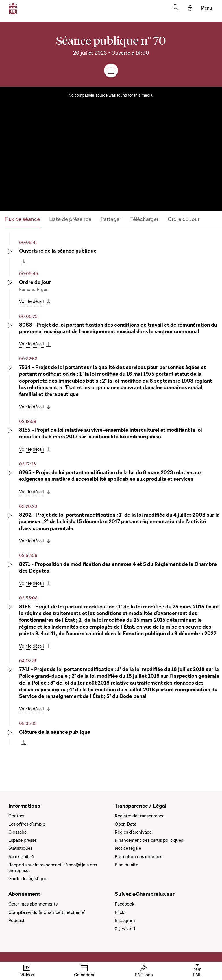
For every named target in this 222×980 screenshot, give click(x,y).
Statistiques (20, 848)
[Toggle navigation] (207, 8)
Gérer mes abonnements (33, 904)
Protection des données (138, 857)
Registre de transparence (140, 816)
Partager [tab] (111, 219)
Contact (17, 816)
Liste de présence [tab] (70, 219)
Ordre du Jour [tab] (184, 219)
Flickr (120, 912)
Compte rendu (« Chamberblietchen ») (47, 912)
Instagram (125, 921)
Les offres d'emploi (27, 824)
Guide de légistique (28, 879)
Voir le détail (32, 301)
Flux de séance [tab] (22, 219)
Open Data (126, 824)
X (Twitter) (125, 929)
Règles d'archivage (133, 832)
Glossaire (17, 832)
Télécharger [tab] (144, 219)
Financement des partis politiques (149, 840)
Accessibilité (21, 857)
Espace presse (22, 840)
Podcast (16, 921)
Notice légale (128, 848)
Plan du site (126, 865)
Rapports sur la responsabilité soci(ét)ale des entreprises (53, 868)
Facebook (125, 904)
